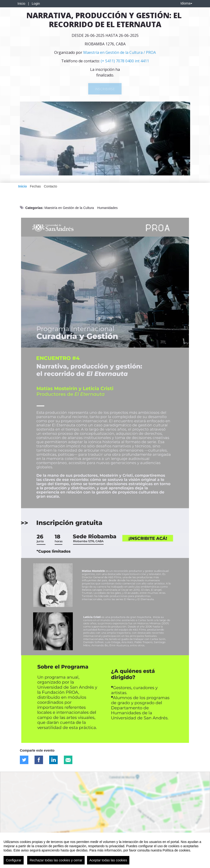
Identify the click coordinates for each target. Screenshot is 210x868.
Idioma (186, 3)
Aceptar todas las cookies (108, 860)
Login (36, 4)
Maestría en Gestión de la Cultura (69, 208)
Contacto (50, 186)
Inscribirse (105, 89)
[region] (105, 850)
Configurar (14, 860)
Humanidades (107, 208)
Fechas (35, 186)
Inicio (21, 4)
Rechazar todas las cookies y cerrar (56, 860)
